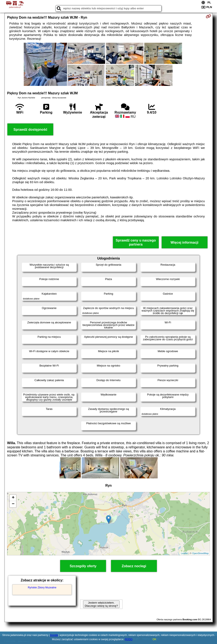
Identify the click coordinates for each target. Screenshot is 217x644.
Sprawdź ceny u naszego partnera (136, 242)
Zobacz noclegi (134, 566)
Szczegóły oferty (83, 566)
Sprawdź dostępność (30, 130)
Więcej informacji (184, 242)
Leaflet (184, 553)
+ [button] (13, 498)
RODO (129, 639)
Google (54, 635)
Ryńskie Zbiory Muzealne (42, 588)
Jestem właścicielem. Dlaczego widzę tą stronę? (101, 604)
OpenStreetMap (200, 553)
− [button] (13, 504)
